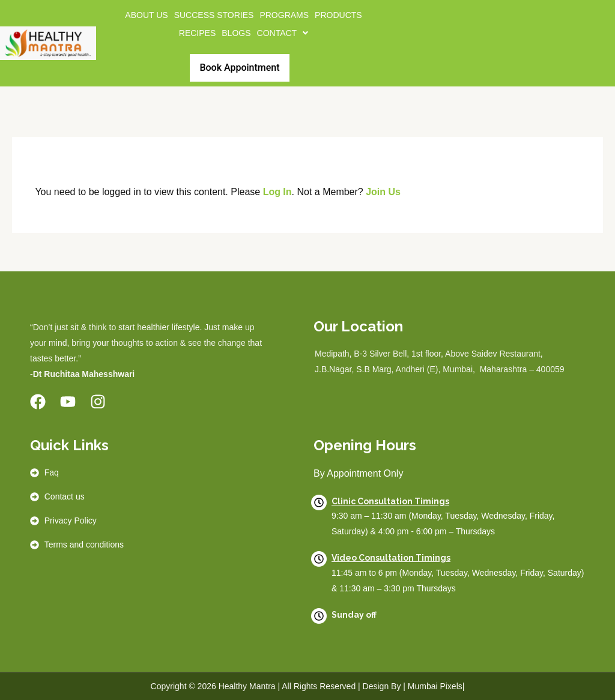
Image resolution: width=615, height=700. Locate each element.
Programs (284, 15)
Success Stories (214, 15)
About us (146, 15)
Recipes (197, 33)
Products (338, 15)
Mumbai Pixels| (436, 686)
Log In (277, 192)
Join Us (383, 192)
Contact (283, 33)
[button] (283, 33)
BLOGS (236, 33)
